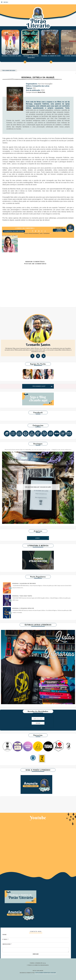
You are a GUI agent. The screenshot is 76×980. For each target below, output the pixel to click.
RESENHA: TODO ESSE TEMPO (22, 596)
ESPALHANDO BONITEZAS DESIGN (46, 973)
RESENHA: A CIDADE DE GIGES (51, 56)
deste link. (41, 92)
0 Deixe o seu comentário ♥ (25, 228)
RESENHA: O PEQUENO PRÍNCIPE (23, 608)
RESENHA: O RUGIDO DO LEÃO (11, 56)
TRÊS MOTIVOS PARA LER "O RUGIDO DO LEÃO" (38, 487)
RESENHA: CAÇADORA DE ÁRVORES (24, 583)
